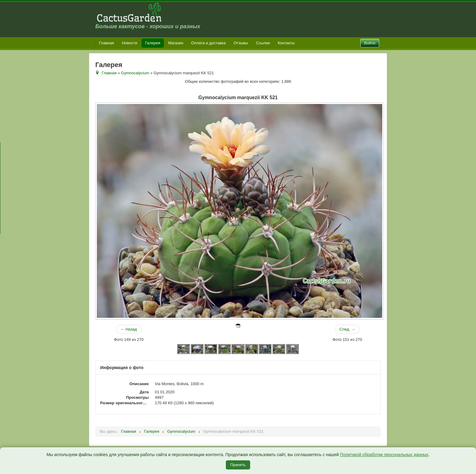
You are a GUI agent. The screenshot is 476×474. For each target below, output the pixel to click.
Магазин (176, 43)
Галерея (153, 43)
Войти (370, 43)
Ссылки (263, 43)
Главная (106, 43)
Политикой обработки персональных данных (384, 455)
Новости (129, 43)
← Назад (129, 329)
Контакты (286, 43)
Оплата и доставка (209, 43)
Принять (238, 465)
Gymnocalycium (135, 73)
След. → (347, 329)
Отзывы (241, 43)
